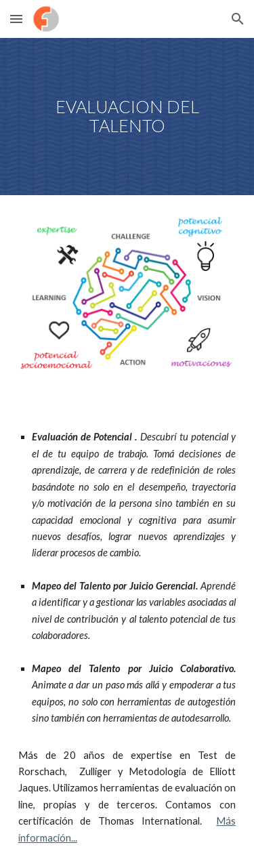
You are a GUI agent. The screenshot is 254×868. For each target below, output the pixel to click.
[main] (127, 117)
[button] (16, 19)
